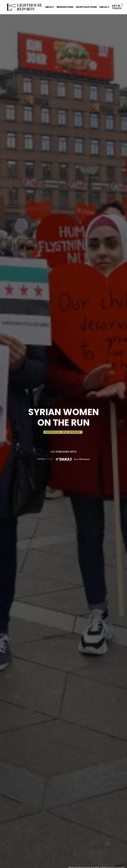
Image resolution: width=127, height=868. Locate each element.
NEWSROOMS (65, 7)
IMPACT (104, 7)
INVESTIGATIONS (86, 7)
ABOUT (50, 7)
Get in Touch (117, 7)
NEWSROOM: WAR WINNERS (63, 432)
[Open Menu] (122, 5)
